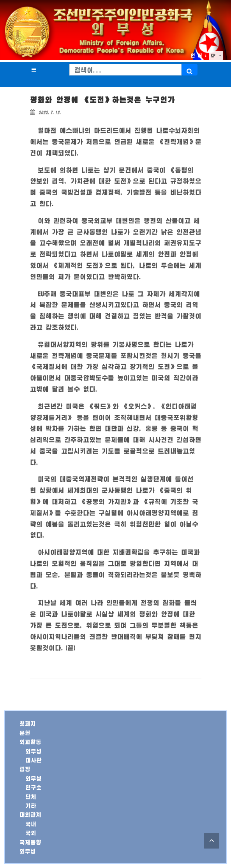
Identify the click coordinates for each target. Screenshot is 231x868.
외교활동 (30, 742)
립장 (25, 769)
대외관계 (30, 815)
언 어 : (199, 55)
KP (214, 55)
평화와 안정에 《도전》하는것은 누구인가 (102, 100)
